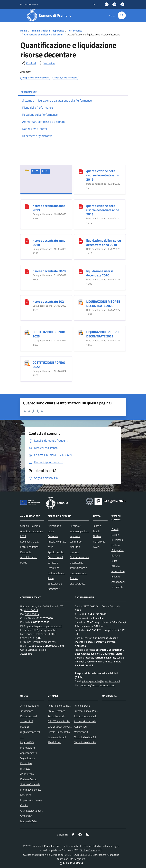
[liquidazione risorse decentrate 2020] (81, 271)
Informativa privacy (31, 790)
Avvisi (96, 547)
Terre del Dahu (82, 706)
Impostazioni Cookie (31, 800)
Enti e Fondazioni (30, 547)
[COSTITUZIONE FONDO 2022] (27, 363)
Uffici (23, 536)
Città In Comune (89, 850)
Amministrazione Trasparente (47, 31)
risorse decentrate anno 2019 (49, 208)
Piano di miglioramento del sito (30, 732)
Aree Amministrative (32, 531)
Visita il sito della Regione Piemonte (94, 742)
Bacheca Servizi (29, 779)
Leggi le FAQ (27, 742)
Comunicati (99, 542)
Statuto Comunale (30, 784)
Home (24, 31)
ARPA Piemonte (56, 711)
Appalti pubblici (56, 552)
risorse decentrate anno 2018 (49, 243)
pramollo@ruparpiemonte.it (42, 630)
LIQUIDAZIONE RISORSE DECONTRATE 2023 (103, 304)
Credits (24, 805)
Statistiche (26, 816)
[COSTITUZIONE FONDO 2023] (27, 332)
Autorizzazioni (55, 557)
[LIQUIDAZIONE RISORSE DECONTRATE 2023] (81, 302)
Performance (75, 31)
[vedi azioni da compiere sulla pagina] (47, 63)
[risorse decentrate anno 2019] (27, 206)
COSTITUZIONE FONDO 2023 (49, 334)
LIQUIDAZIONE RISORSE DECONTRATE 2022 (103, 334)
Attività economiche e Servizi (118, 571)
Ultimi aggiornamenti (32, 811)
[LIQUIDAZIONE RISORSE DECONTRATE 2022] (81, 332)
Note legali (26, 795)
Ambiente (53, 536)
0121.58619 (31, 610)
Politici (24, 563)
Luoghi (115, 534)
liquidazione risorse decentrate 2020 (100, 273)
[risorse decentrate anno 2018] (27, 241)
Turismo (74, 578)
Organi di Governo (30, 526)
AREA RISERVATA (71, 863)
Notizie (97, 536)
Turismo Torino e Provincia (88, 711)
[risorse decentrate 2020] (27, 271)
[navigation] (7, 15)
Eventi (115, 529)
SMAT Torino (54, 742)
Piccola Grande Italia (59, 732)
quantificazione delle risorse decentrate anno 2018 (103, 210)
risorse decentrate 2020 (49, 271)
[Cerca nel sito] (122, 15)
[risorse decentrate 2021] (27, 302)
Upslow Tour (81, 727)
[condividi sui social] (29, 63)
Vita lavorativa (78, 584)
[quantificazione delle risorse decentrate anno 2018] (81, 206)
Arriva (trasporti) (56, 716)
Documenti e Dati (30, 542)
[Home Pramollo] (50, 15)
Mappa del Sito (28, 821)
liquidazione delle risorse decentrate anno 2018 (104, 243)
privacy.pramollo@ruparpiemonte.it (101, 681)
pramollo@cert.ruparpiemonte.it (45, 626)
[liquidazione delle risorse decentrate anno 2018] (81, 241)
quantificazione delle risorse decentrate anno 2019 (103, 175)
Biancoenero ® (100, 855)
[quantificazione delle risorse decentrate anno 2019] (81, 171)
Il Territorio (117, 540)
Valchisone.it (81, 732)
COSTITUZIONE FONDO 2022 (49, 365)
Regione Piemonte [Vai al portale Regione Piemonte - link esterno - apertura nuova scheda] (29, 4)
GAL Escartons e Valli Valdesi (63, 727)
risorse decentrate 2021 (49, 301)
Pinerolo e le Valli (57, 737)
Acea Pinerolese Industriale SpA (65, 706)
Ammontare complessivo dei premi (44, 34)
